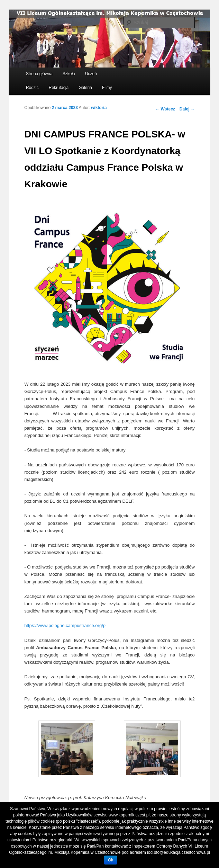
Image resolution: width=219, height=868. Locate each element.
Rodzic (32, 88)
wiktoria (99, 108)
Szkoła (69, 74)
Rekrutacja (59, 88)
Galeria (85, 88)
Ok (111, 860)
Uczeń (91, 74)
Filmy (107, 88)
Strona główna (39, 74)
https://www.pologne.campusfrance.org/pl (65, 625)
